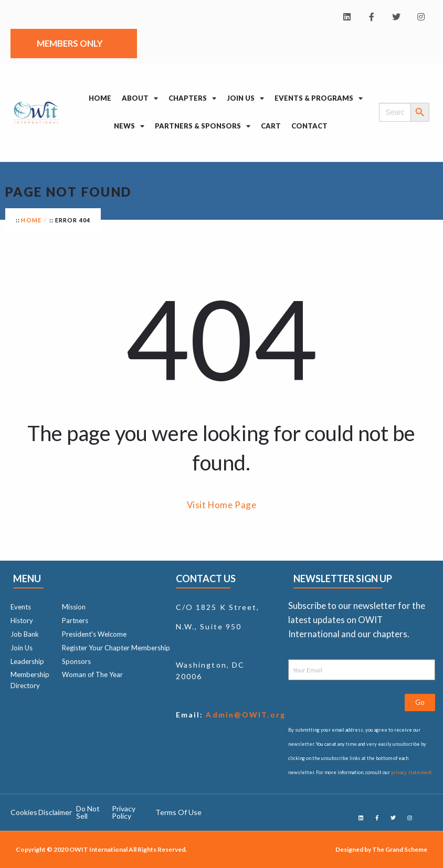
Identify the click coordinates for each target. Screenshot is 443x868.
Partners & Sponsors (203, 126)
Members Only (72, 43)
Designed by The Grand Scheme (381, 849)
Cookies (24, 812)
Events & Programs (319, 98)
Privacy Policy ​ (124, 812)
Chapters (192, 98)
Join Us (245, 98)
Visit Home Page (222, 505)
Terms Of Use (178, 812)
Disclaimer (55, 812)
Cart (271, 126)
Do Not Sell (88, 812)
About (140, 98)
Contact (309, 126)
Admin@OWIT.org (244, 715)
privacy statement (412, 772)
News (129, 126)
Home (100, 98)
